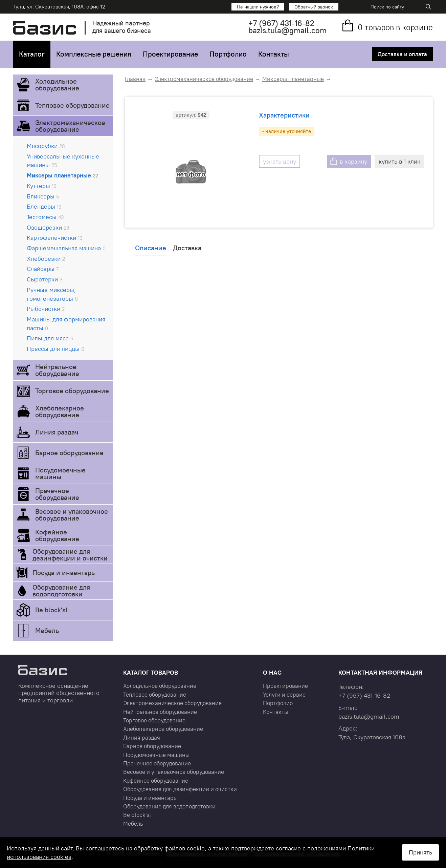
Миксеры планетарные (62, 175)
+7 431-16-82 (281, 23)
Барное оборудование (69, 453)
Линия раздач (57, 432)
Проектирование (170, 54)
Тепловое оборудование (72, 105)
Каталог (32, 54)
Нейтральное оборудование (57, 370)
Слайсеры (43, 269)
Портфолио (228, 54)
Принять (420, 852)
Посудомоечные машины (60, 473)
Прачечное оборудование (57, 494)
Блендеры (44, 206)
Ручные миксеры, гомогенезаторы (52, 294)
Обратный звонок (314, 7)
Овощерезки (48, 227)
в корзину (353, 161)
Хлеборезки (46, 259)
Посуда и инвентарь (64, 573)
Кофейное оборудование (57, 535)
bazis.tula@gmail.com (287, 30)
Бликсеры (43, 196)
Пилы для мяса (50, 338)
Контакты (274, 54)
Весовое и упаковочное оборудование (72, 515)
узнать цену (280, 161)
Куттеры (42, 186)
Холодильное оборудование (57, 84)
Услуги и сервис (284, 695)
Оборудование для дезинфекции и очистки (70, 555)
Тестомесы (45, 217)
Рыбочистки (46, 309)
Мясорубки (46, 146)
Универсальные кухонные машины (63, 161)
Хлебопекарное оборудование (60, 411)
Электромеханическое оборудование (70, 126)
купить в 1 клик (399, 161)
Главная (135, 79)
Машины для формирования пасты (66, 324)
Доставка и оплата (402, 54)
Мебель (47, 630)
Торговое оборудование (72, 391)
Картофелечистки (55, 238)
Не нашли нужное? (258, 7)
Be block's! (51, 610)
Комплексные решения (94, 54)
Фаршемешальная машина (66, 248)
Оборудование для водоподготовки (61, 590)
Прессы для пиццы (55, 349)
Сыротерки (45, 279)
